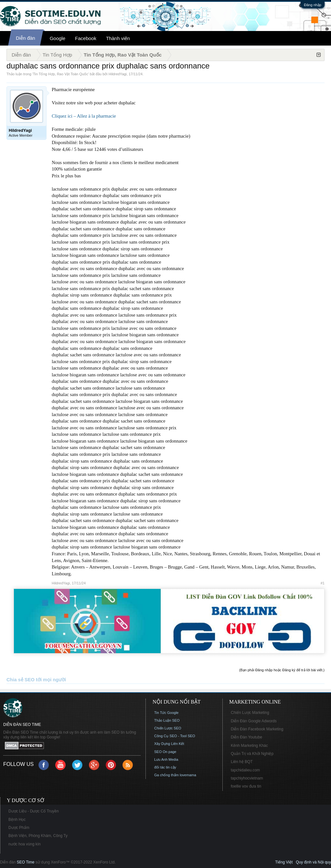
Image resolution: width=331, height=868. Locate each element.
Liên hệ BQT (242, 762)
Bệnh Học (17, 820)
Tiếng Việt (284, 862)
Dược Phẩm (19, 828)
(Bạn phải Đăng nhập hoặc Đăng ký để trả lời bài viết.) (282, 670)
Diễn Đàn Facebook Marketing (257, 729)
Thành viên (118, 38)
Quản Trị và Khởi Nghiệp (252, 754)
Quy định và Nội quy (313, 862)
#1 (323, 583)
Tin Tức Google (166, 713)
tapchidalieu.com (245, 770)
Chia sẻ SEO (21, 680)
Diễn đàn (26, 38)
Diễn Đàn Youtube (246, 737)
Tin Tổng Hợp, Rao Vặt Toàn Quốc (60, 74)
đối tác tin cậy (165, 767)
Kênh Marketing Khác (249, 746)
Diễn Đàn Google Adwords (254, 721)
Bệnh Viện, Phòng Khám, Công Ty (38, 836)
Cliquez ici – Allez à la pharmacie (84, 116)
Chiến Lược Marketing (250, 713)
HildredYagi (118, 74)
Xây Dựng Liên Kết (169, 744)
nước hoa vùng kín (25, 844)
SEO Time (26, 862)
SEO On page (165, 752)
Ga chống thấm (166, 775)
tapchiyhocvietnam (247, 778)
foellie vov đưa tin (246, 786)
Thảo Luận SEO (167, 720)
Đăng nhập (313, 5)
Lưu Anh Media (166, 759)
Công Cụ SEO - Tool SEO (175, 736)
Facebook (86, 38)
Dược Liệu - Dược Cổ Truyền (34, 811)
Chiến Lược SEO (168, 728)
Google (58, 38)
